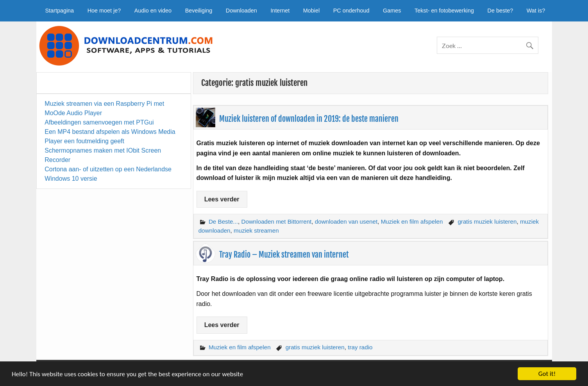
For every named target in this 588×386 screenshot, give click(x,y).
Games (392, 11)
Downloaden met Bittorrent (276, 221)
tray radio (360, 347)
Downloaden (241, 11)
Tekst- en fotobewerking (444, 11)
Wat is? (536, 11)
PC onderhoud (351, 11)
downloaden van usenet (346, 221)
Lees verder (222, 199)
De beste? (500, 11)
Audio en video (153, 11)
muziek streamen (256, 230)
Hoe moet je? (104, 11)
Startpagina (60, 11)
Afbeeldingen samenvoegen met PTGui (99, 122)
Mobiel (311, 11)
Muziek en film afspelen (412, 221)
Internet (280, 11)
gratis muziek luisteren (487, 221)
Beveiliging (199, 11)
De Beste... (223, 221)
